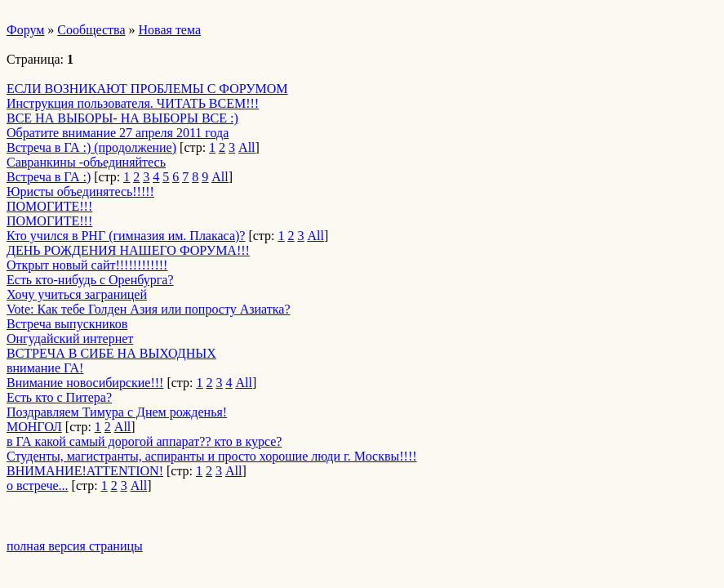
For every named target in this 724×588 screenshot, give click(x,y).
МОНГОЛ (34, 427)
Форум (25, 30)
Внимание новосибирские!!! (85, 383)
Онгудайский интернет (70, 339)
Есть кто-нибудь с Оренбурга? (90, 280)
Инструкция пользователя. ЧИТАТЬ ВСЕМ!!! (133, 103)
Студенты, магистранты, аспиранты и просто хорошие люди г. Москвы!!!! (212, 456)
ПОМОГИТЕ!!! (49, 206)
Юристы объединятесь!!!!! (80, 192)
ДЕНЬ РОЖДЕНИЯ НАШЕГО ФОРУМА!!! (128, 250)
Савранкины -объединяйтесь (86, 162)
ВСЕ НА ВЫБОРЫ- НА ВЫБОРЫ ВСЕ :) (122, 118)
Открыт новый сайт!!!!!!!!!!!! (87, 265)
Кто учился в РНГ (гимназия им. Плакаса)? (126, 236)
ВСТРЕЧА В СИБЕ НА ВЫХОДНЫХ (111, 353)
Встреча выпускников (67, 324)
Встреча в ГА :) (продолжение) (91, 147)
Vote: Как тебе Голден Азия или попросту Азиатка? (149, 309)
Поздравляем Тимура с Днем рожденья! (117, 412)
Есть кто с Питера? (59, 397)
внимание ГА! (45, 368)
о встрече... (38, 486)
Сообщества (91, 30)
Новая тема (170, 30)
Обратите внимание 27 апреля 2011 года (118, 133)
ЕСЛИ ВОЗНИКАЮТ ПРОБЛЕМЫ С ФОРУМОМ (147, 89)
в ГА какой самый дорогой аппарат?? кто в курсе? (144, 441)
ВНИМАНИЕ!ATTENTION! (85, 471)
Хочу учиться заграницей (77, 294)
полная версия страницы (75, 546)
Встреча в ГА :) (49, 177)
